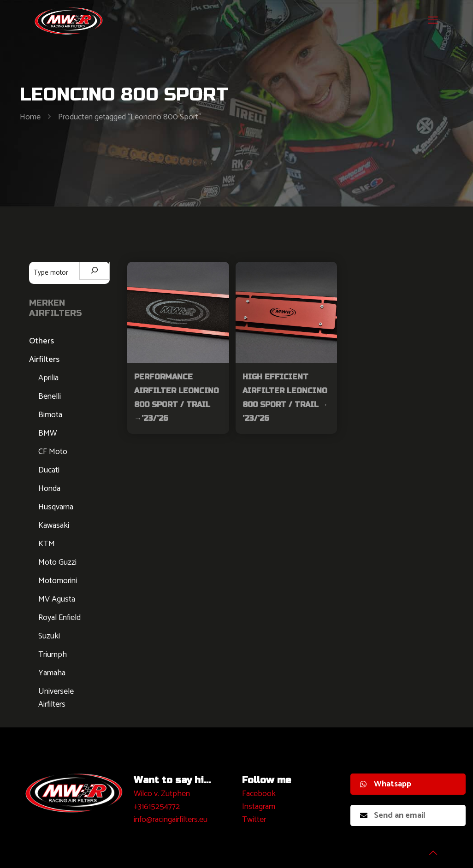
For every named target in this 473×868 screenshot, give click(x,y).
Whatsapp (386, 784)
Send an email (393, 815)
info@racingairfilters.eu (171, 820)
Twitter (254, 820)
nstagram (260, 807)
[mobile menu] (433, 21)
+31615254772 (157, 807)
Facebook (259, 794)
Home (30, 117)
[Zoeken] (95, 271)
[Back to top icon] (429, 849)
